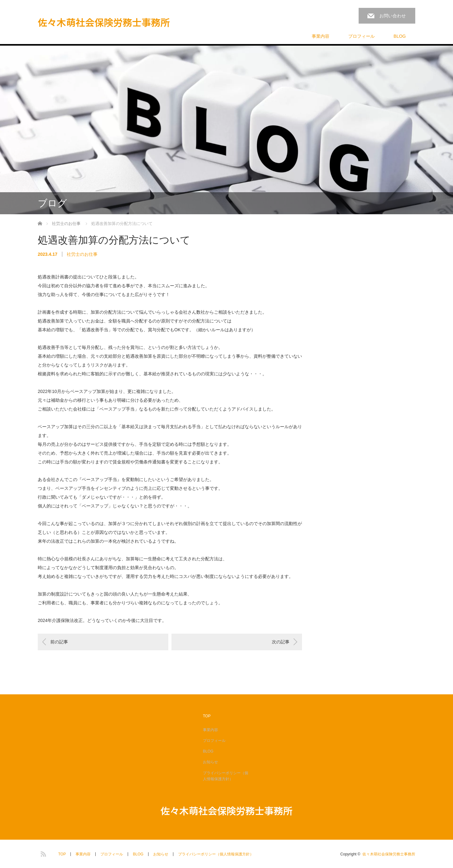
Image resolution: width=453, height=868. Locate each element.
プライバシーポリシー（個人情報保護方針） (226, 776)
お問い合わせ (393, 16)
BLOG (400, 36)
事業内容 (321, 36)
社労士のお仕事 (82, 254)
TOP (207, 716)
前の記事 (59, 642)
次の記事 (281, 642)
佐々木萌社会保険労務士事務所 (104, 22)
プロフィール (361, 36)
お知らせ (210, 762)
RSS (42, 853)
